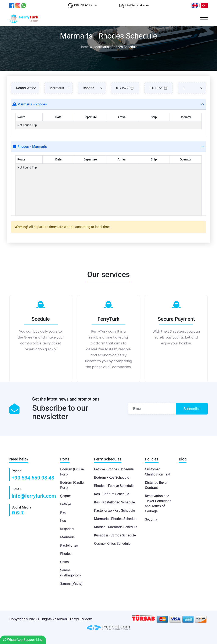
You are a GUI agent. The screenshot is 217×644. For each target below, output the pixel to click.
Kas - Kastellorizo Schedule (115, 502)
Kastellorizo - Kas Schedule (115, 511)
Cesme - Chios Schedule (112, 544)
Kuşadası (67, 529)
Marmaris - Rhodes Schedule (116, 519)
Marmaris (67, 537)
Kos (63, 521)
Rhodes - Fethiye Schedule (114, 486)
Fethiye (66, 504)
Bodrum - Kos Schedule (112, 477)
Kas (63, 512)
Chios (65, 562)
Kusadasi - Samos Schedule (115, 535)
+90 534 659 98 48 (33, 478)
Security (151, 519)
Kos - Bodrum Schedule (112, 494)
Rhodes (66, 554)
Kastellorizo (69, 545)
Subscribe (192, 409)
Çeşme (65, 496)
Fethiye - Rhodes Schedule (114, 469)
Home (84, 47)
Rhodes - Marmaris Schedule (116, 527)
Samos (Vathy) (71, 584)
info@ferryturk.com (34, 496)
